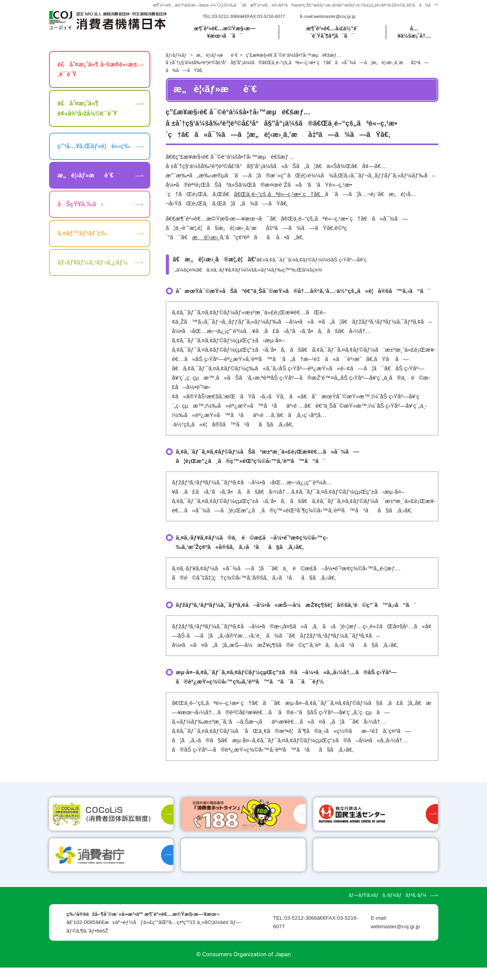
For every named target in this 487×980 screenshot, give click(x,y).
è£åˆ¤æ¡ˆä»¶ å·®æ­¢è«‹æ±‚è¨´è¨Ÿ (97, 70)
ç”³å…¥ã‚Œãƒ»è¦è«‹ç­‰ (94, 147)
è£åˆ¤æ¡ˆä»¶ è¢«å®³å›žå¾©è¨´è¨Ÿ (87, 110)
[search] (396, 17)
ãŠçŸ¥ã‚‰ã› (81, 205)
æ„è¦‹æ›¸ (206, 238)
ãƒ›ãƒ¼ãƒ (177, 56)
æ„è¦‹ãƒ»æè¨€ (217, 56)
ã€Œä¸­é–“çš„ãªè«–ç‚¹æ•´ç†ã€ (280, 195)
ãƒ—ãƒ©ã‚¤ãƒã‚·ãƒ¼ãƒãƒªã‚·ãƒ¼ (387, 908)
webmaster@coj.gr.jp (335, 17)
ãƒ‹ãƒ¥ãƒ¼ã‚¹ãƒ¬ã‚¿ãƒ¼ (93, 263)
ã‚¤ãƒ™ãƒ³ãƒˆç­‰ (82, 234)
